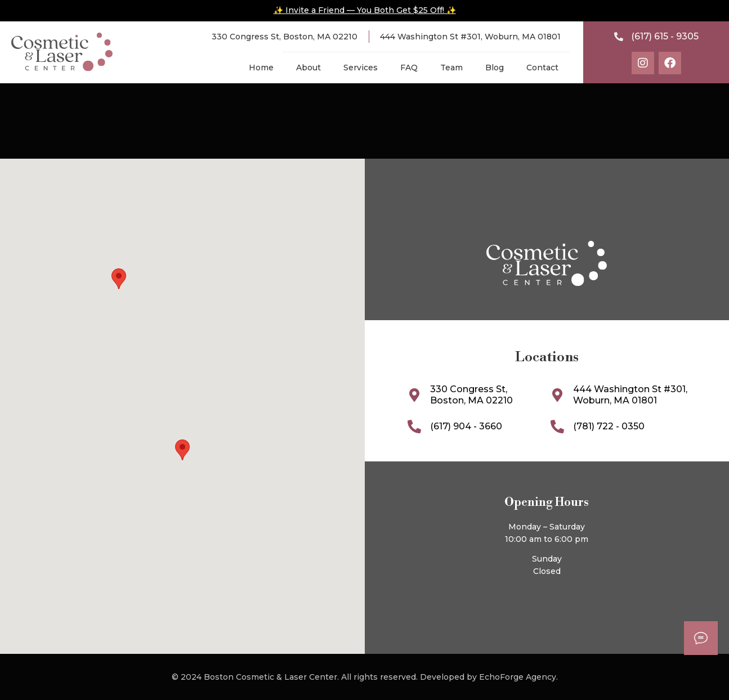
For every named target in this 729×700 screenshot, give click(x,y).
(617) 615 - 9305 (665, 36)
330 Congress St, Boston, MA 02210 (285, 37)
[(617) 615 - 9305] (619, 37)
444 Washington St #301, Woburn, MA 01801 (470, 37)
